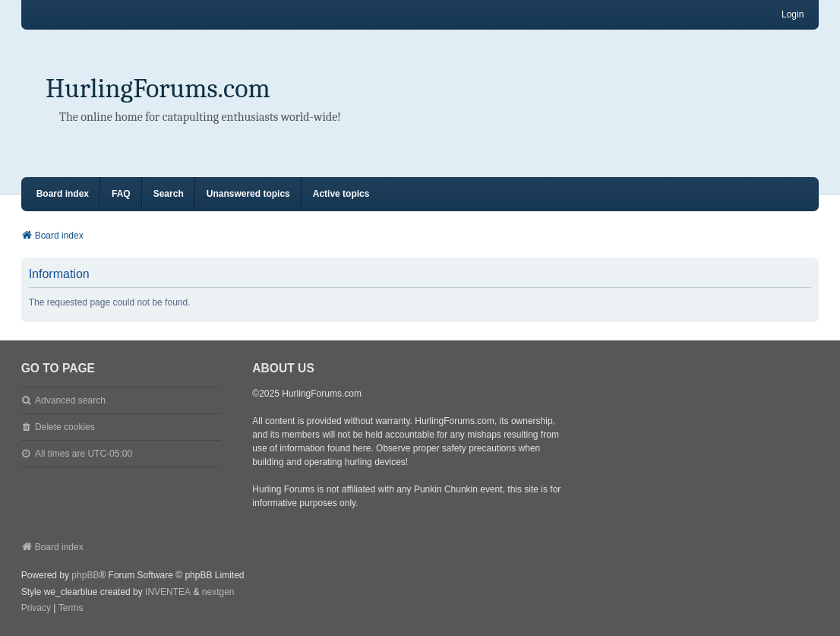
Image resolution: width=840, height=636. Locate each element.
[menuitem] (36, 609)
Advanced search (70, 400)
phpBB (85, 575)
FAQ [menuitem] (121, 194)
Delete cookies (65, 427)
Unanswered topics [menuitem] (248, 194)
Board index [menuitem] (63, 194)
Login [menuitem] (793, 14)
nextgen (218, 592)
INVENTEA (168, 592)
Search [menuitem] (169, 194)
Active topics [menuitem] (341, 194)
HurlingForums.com (158, 89)
